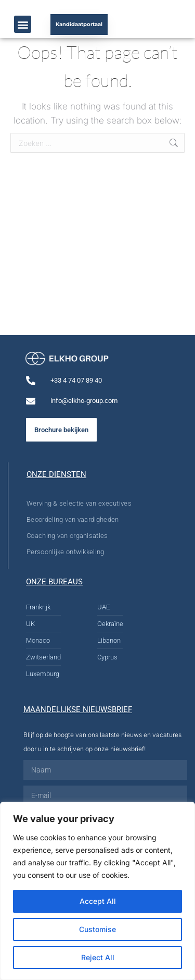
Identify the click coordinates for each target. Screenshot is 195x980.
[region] (97, 891)
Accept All (98, 901)
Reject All (98, 957)
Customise (97, 929)
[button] (23, 24)
